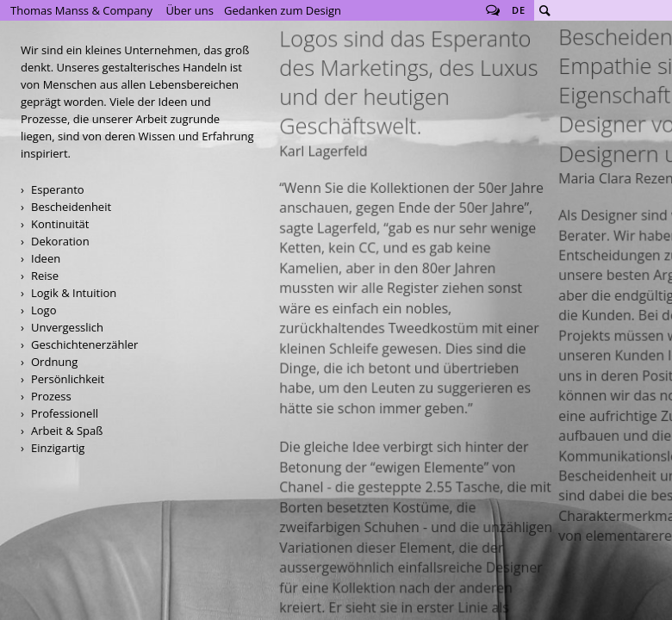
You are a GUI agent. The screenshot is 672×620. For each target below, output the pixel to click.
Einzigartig (58, 448)
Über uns (190, 10)
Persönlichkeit (68, 379)
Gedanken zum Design (283, 10)
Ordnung (54, 362)
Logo (44, 310)
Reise (45, 276)
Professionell (65, 413)
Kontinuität (60, 224)
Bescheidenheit (71, 207)
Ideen (46, 258)
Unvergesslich (67, 327)
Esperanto (58, 189)
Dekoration (60, 241)
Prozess (51, 396)
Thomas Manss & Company (81, 10)
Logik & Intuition (74, 293)
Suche (544, 10)
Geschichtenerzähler (84, 344)
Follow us (493, 10)
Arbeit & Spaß (67, 431)
